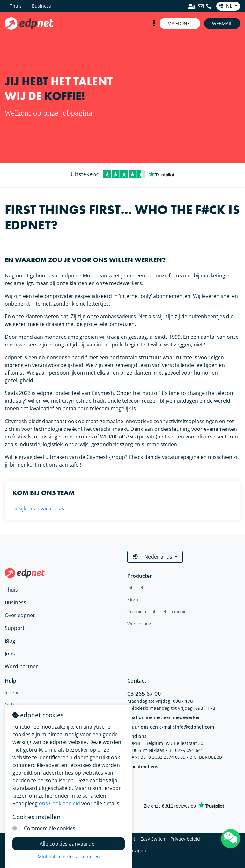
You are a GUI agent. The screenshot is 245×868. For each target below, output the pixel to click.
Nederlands (153, 557)
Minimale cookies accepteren (69, 857)
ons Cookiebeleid (59, 803)
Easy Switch (153, 839)
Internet (13, 693)
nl (226, 6)
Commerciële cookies (50, 828)
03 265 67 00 (144, 694)
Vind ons (137, 736)
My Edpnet (180, 23)
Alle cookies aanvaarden (69, 844)
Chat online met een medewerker (164, 717)
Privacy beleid (185, 839)
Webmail (222, 23)
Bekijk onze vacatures (38, 508)
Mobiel (11, 705)
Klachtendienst (144, 767)
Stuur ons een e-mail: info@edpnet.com (171, 727)
